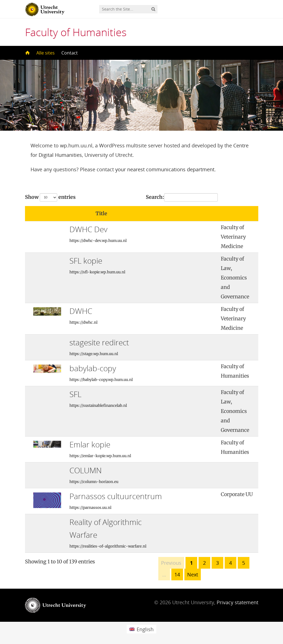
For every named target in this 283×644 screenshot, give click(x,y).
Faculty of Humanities (76, 32)
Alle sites (46, 53)
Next (193, 574)
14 (177, 574)
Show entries (50, 197)
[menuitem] (141, 629)
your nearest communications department (165, 169)
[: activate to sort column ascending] (197, 214)
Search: (182, 197)
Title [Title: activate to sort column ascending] (101, 213)
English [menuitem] (145, 629)
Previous (171, 563)
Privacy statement (237, 602)
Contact (70, 53)
